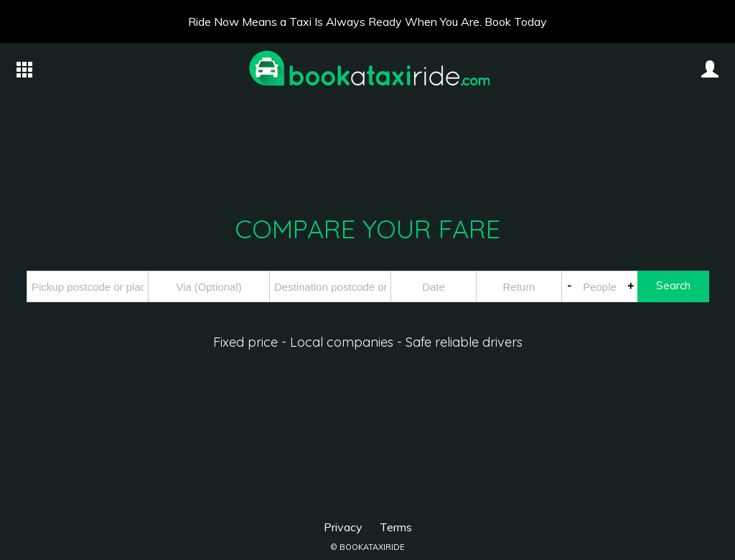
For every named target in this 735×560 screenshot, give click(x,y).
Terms (396, 527)
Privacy (343, 527)
